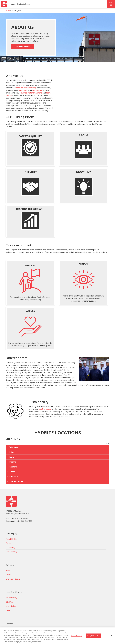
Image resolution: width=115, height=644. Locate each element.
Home (8, 11)
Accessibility (11, 606)
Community (11, 547)
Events (9, 575)
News (8, 570)
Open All (106, 443)
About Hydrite (12, 539)
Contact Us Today (21, 46)
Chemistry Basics (13, 579)
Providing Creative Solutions (20, 4)
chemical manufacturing (26, 88)
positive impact (45, 409)
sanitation (23, 90)
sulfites (24, 93)
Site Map (9, 602)
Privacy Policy (11, 598)
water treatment (35, 93)
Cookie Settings (77, 636)
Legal (8, 610)
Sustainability (11, 552)
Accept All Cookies (93, 636)
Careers (9, 543)
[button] (111, 4)
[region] (57, 636)
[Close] (111, 635)
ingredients (37, 90)
